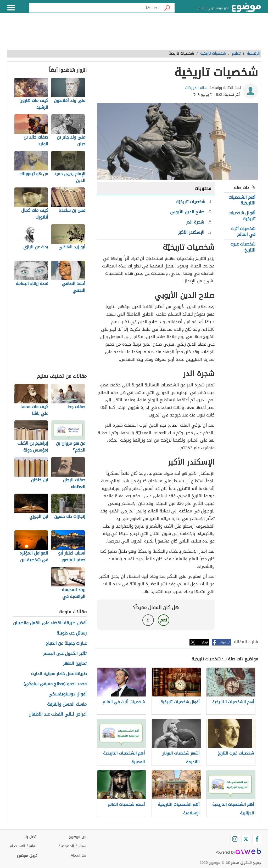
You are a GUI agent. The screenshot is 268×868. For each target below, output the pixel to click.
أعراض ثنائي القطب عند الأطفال (58, 714)
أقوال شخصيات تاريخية (242, 216)
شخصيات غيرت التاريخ (243, 247)
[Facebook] (257, 839)
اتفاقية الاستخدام (24, 846)
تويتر (205, 642)
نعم (164, 620)
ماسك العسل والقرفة (67, 704)
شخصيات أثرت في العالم (243, 232)
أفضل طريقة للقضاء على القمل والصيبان (50, 623)
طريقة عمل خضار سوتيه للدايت (59, 674)
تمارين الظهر (75, 664)
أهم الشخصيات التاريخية (242, 200)
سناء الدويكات (196, 88)
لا (148, 620)
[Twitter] (246, 839)
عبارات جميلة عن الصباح (66, 644)
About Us (78, 856)
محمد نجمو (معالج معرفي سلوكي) (55, 684)
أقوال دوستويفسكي (68, 694)
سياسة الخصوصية (72, 846)
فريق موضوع (27, 856)
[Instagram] (235, 839)
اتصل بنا (31, 837)
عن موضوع (78, 837)
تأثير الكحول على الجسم (65, 654)
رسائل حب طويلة (72, 633)
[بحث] (167, 8)
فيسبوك (225, 642)
